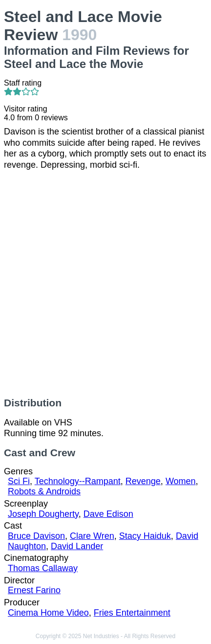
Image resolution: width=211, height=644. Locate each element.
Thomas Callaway (43, 568)
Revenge (143, 481)
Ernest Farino (34, 590)
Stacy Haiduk (145, 536)
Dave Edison (108, 514)
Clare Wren (92, 536)
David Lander (77, 546)
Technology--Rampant (78, 481)
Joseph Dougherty (43, 514)
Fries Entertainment (132, 613)
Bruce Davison (36, 536)
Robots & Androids (44, 491)
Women (181, 481)
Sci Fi (19, 481)
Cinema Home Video (48, 613)
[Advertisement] (105, 284)
